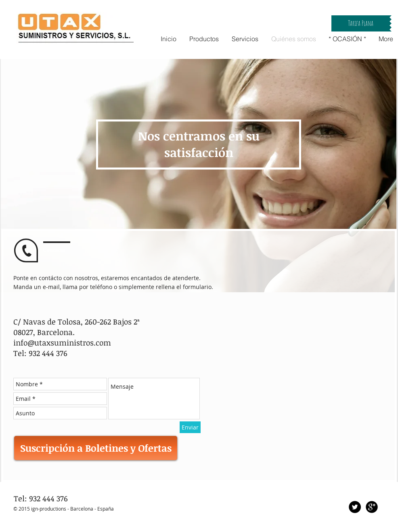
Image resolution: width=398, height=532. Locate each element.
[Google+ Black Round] (372, 507)
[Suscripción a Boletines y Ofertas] (96, 448)
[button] (360, 23)
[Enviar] (190, 427)
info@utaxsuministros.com (62, 343)
